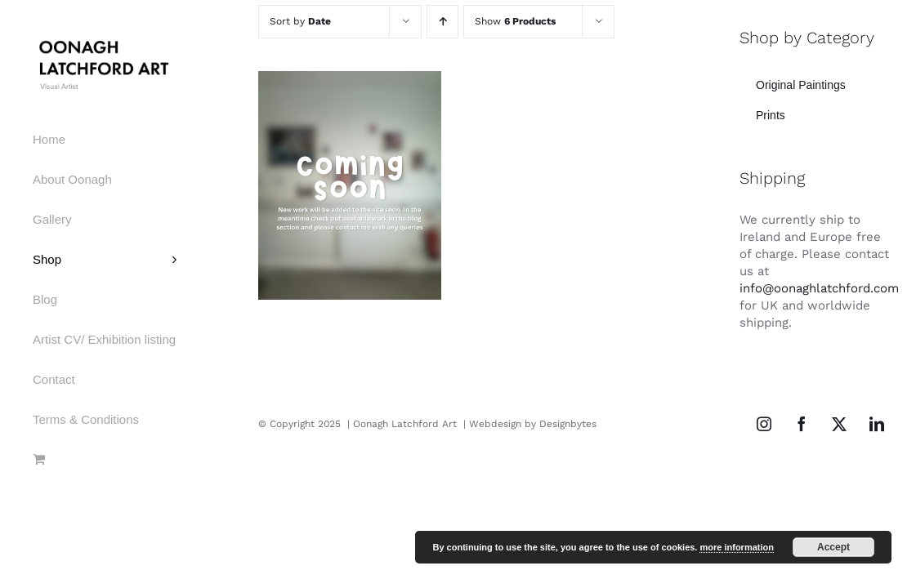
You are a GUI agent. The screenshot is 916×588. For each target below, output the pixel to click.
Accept (833, 547)
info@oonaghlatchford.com (819, 288)
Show (515, 21)
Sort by (300, 21)
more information (736, 547)
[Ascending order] (442, 22)
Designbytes (568, 424)
